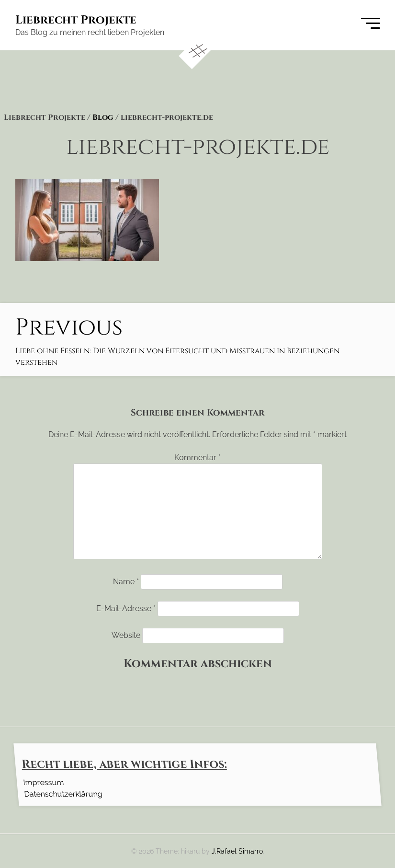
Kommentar (197, 457)
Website (126, 635)
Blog (103, 117)
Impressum (43, 782)
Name (126, 582)
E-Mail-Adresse (126, 608)
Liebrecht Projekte (76, 20)
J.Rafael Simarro (237, 851)
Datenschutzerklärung (63, 793)
